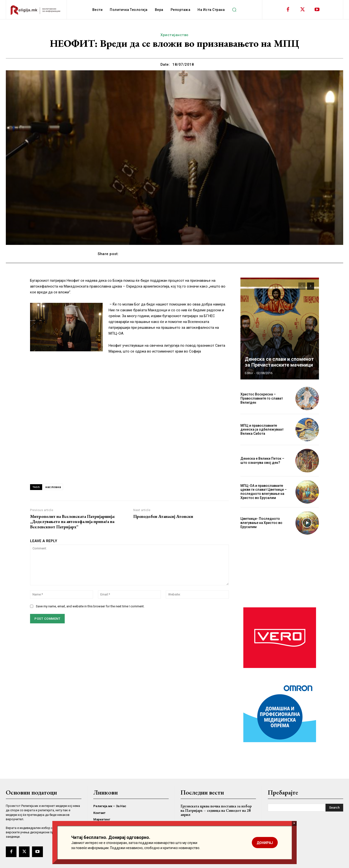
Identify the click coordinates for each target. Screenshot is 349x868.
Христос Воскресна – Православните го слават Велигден (262, 398)
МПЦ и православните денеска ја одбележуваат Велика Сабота (262, 430)
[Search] (334, 808)
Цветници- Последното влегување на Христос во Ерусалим (261, 523)
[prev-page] (302, 286)
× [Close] (294, 823)
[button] (234, 10)
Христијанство (174, 35)
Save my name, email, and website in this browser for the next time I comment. (90, 606)
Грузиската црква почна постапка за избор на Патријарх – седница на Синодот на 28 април (216, 810)
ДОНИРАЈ (265, 843)
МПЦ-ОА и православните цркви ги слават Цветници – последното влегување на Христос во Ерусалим (264, 492)
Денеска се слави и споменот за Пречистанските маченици (279, 362)
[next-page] (311, 286)
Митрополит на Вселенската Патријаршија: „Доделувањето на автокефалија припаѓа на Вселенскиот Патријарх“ (73, 522)
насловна (53, 487)
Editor (249, 373)
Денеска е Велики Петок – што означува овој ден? (262, 461)
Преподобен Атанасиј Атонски (163, 516)
